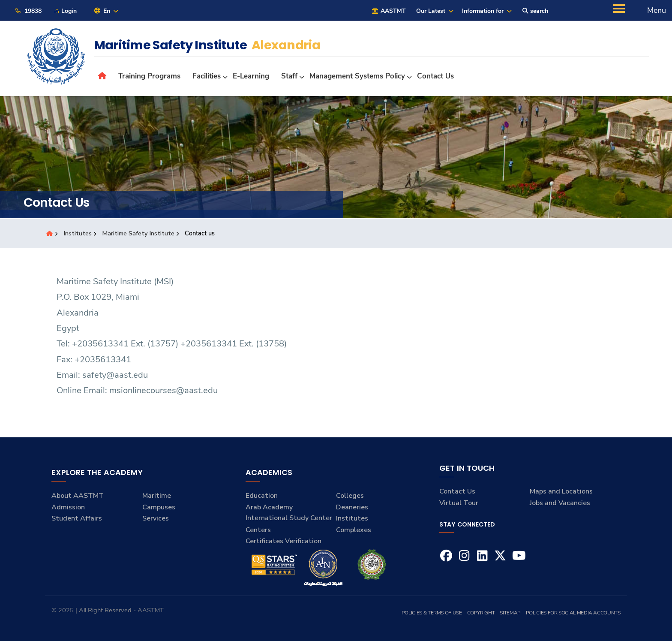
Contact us (435, 76)
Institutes (78, 233)
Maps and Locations (561, 491)
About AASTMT (78, 496)
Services (156, 518)
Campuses (159, 507)
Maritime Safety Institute (139, 233)
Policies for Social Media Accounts (573, 613)
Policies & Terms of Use (432, 613)
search (535, 11)
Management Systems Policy (357, 76)
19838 (28, 11)
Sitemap (510, 613)
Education (262, 496)
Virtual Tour (459, 503)
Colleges (350, 496)
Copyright (481, 613)
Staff (289, 76)
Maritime (157, 496)
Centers (258, 530)
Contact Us (457, 491)
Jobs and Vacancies (560, 503)
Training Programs (149, 76)
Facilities (207, 76)
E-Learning (251, 76)
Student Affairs (77, 518)
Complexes (354, 530)
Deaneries (352, 507)
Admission (68, 507)
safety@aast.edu (115, 375)
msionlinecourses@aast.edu (163, 390)
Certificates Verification (283, 541)
